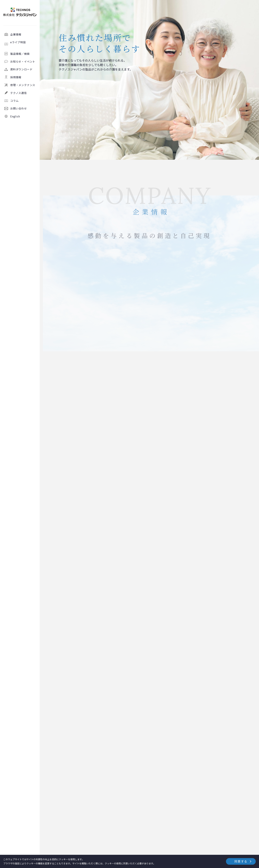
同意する (241, 861)
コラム (14, 101)
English (15, 116)
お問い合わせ (19, 108)
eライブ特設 (24, 44)
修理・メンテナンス (23, 85)
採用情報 (16, 77)
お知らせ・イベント (23, 61)
